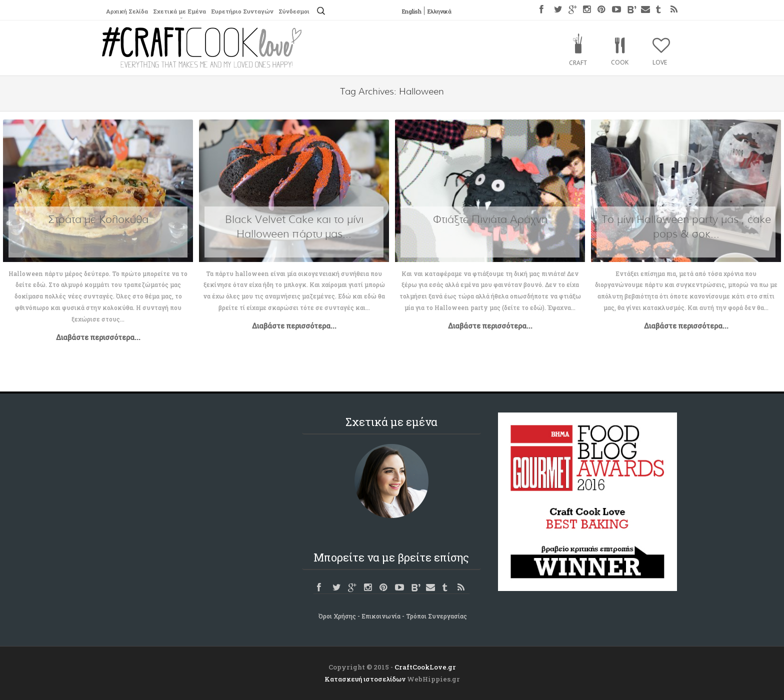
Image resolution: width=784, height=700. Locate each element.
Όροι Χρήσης (337, 616)
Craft (578, 63)
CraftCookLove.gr (425, 667)
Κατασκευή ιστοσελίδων (365, 679)
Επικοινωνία (381, 616)
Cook (620, 62)
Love (660, 62)
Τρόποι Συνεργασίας (436, 616)
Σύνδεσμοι (299, 11)
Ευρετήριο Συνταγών (246, 11)
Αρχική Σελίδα (128, 11)
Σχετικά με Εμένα (181, 11)
